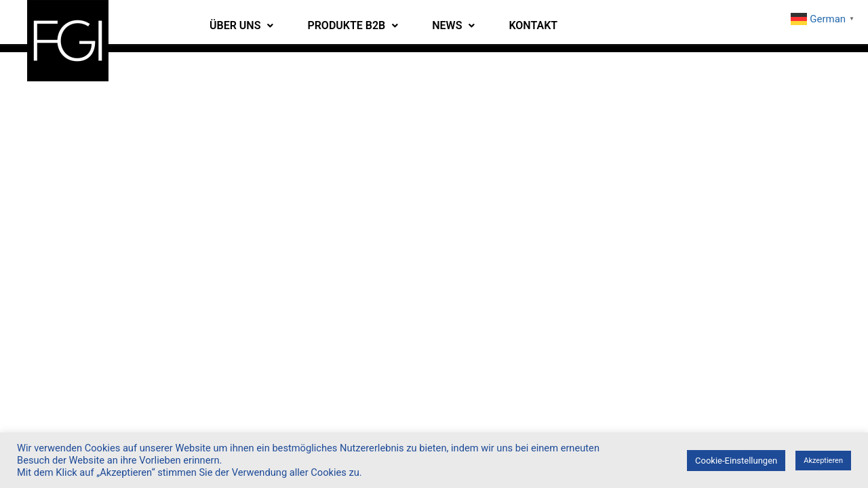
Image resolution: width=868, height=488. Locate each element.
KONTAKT (533, 25)
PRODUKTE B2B (353, 25)
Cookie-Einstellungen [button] (736, 461)
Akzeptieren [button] (823, 461)
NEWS (453, 25)
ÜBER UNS (241, 25)
